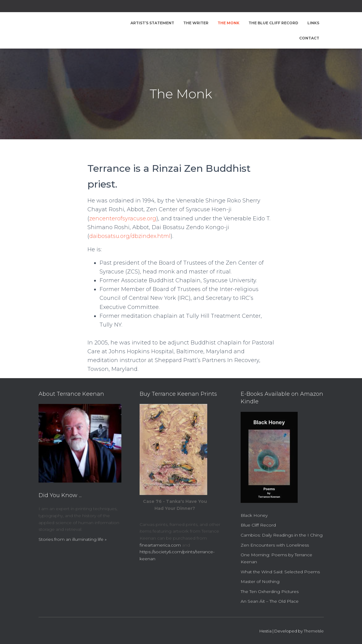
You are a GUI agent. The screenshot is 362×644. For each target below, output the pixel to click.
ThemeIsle (314, 631)
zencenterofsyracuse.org (123, 219)
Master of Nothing (260, 581)
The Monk (228, 23)
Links (313, 23)
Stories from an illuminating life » (73, 539)
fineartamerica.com (160, 545)
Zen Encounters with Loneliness (275, 545)
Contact (309, 38)
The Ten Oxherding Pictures (270, 591)
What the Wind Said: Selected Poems (280, 572)
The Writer (196, 23)
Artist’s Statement (152, 23)
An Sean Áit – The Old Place (270, 601)
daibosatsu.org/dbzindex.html (130, 236)
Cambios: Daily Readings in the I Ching (282, 535)
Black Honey (254, 515)
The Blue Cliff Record (273, 23)
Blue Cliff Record (258, 525)
